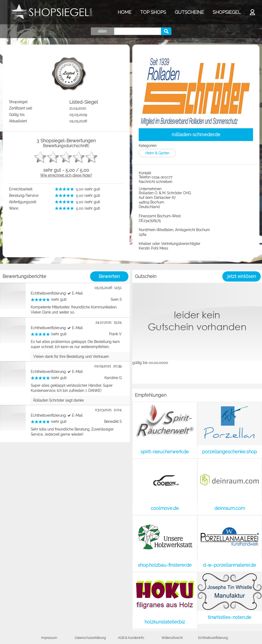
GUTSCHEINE (189, 12)
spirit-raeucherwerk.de (165, 452)
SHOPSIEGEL (227, 12)
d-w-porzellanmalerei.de (230, 565)
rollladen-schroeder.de (196, 135)
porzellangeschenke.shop (230, 452)
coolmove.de (165, 508)
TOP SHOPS (153, 12)
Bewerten (109, 276)
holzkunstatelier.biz (165, 622)
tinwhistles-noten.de (230, 617)
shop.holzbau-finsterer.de (165, 565)
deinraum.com (230, 508)
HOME (125, 12)
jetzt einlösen (242, 276)
